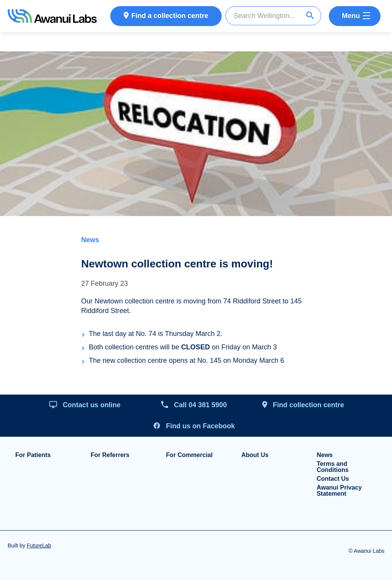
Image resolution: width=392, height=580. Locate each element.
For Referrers (110, 455)
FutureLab (39, 546)
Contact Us (333, 479)
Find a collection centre (170, 16)
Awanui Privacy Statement (339, 491)
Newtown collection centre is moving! (177, 264)
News (90, 240)
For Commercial (189, 455)
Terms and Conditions (333, 467)
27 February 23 (105, 283)
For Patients (33, 455)
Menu (351, 16)
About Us (255, 455)
